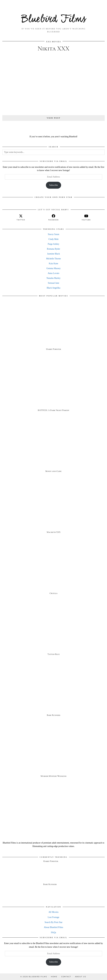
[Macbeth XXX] (53, 511)
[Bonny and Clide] (53, 450)
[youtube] (86, 218)
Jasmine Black (53, 254)
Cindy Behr (53, 239)
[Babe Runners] (53, 694)
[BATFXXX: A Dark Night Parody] (53, 389)
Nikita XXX (53, 48)
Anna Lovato (53, 273)
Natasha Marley (53, 278)
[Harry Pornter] (53, 328)
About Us (81, 977)
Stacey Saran (53, 234)
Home (54, 977)
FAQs (53, 932)
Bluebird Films (54, 19)
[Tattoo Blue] (53, 633)
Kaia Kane (53, 263)
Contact (66, 977)
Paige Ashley (54, 244)
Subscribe (53, 185)
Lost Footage (54, 917)
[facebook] (53, 218)
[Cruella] (53, 572)
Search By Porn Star (54, 922)
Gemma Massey (53, 268)
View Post (53, 118)
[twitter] (21, 218)
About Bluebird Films (53, 927)
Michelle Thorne (53, 259)
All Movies (53, 912)
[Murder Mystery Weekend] (53, 755)
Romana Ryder (54, 249)
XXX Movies (53, 42)
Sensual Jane (54, 283)
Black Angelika (53, 288)
